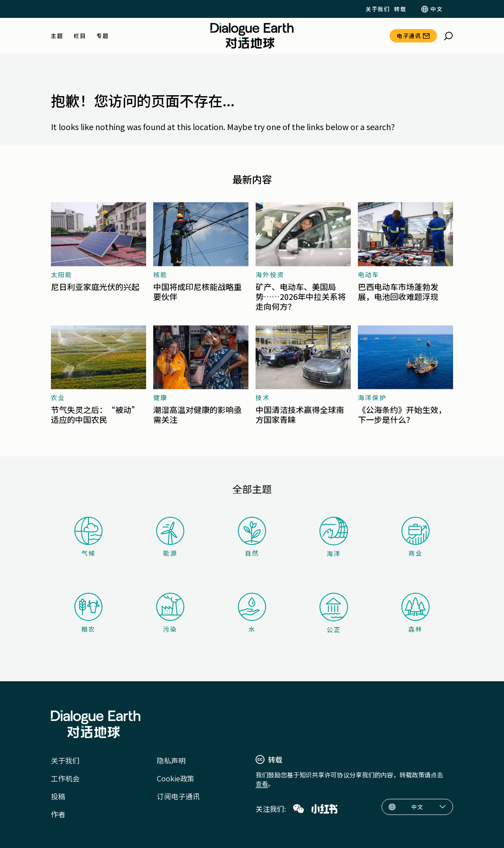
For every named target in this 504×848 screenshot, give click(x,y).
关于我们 (378, 9)
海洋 (334, 537)
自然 (252, 537)
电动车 (369, 274)
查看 (262, 784)
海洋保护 (372, 397)
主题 (57, 36)
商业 (416, 537)
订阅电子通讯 (178, 796)
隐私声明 (171, 760)
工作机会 (65, 778)
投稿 (58, 796)
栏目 (80, 36)
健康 (160, 397)
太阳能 (62, 274)
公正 (334, 613)
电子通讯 (409, 36)
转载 (400, 9)
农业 (58, 397)
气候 (88, 537)
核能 (160, 274)
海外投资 (270, 274)
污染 (170, 613)
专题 (103, 36)
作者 (58, 814)
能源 (170, 537)
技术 (263, 397)
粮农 (88, 613)
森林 (416, 613)
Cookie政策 (176, 778)
